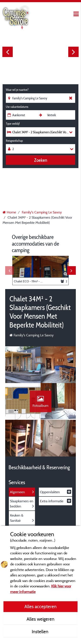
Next (73, 52)
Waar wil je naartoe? (17, 90)
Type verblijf (13, 124)
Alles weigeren (40, 619)
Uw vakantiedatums (17, 107)
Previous (8, 52)
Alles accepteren (40, 606)
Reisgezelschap (14, 141)
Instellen (41, 631)
